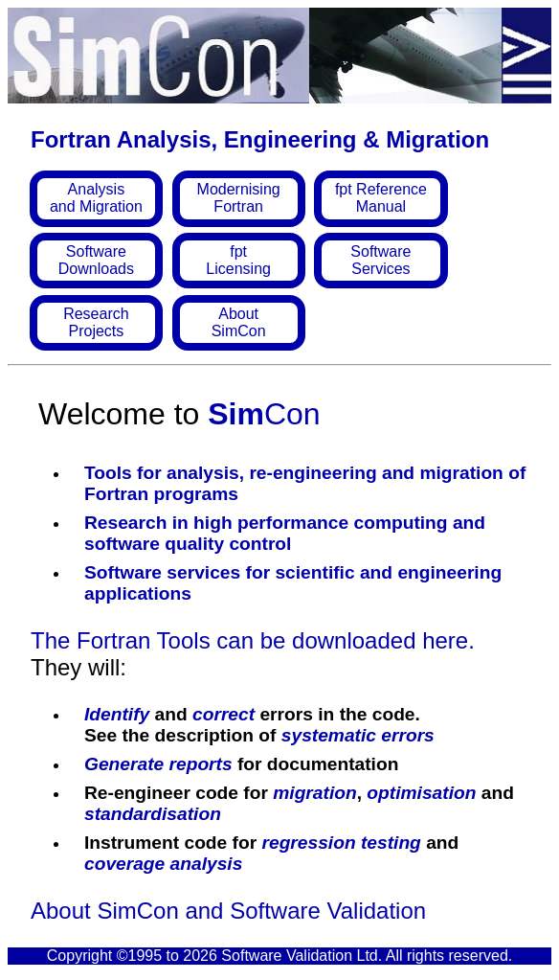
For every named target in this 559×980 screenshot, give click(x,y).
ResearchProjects (96, 322)
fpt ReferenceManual (381, 198)
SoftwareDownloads (96, 260)
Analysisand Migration (96, 198)
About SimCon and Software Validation (228, 911)
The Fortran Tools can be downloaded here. (253, 640)
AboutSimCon (239, 322)
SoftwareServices (380, 260)
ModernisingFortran (239, 198)
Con (264, 414)
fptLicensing (238, 260)
